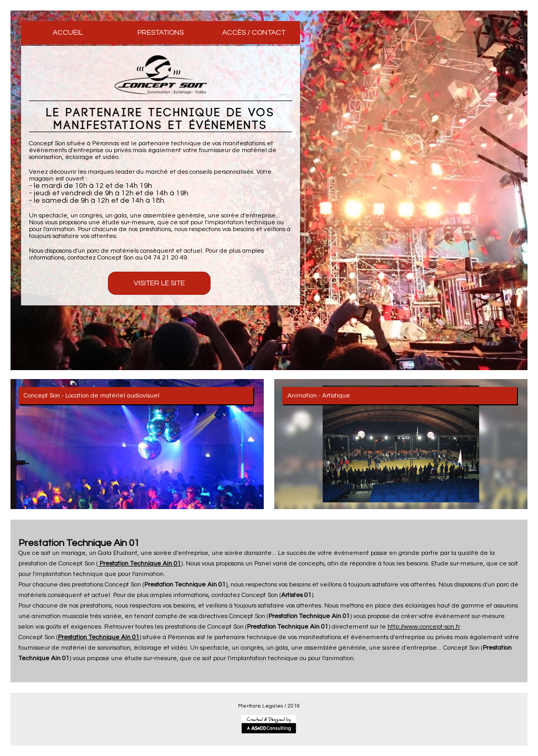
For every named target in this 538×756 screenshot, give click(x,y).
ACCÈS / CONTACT (254, 33)
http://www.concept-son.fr (424, 627)
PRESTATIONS (161, 33)
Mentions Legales (261, 706)
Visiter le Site (159, 283)
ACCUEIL (68, 33)
